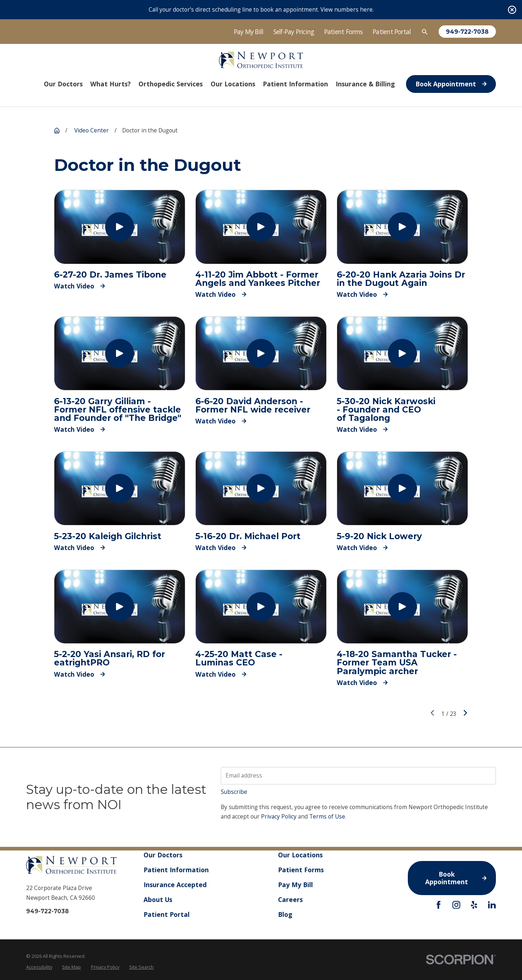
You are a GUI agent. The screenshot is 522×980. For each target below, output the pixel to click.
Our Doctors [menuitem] (63, 84)
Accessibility (39, 967)
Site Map (71, 967)
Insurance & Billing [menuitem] (365, 84)
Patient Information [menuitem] (295, 84)
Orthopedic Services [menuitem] (171, 84)
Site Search (141, 967)
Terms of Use (327, 817)
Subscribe (234, 792)
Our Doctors (163, 855)
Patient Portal (392, 32)
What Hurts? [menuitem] (111, 84)
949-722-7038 (467, 32)
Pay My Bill (249, 32)
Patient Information (176, 870)
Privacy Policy (279, 817)
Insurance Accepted (175, 885)
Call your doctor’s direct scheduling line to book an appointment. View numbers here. (261, 10)
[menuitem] (39, 967)
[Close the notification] (512, 10)
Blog (285, 914)
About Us (158, 899)
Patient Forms (343, 32)
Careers (290, 899)
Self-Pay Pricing (294, 32)
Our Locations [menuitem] (233, 84)
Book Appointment (451, 84)
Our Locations (300, 855)
